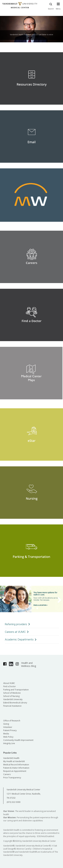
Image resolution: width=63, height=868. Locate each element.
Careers (7, 774)
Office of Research (12, 721)
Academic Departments (19, 639)
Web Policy (8, 737)
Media (6, 734)
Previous (6, 600)
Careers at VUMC (15, 632)
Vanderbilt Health (11, 758)
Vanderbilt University (13, 699)
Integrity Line (9, 743)
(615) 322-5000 (14, 802)
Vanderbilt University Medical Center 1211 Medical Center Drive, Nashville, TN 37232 (24, 794)
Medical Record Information (16, 765)
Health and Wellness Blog (29, 664)
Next (57, 600)
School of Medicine (12, 693)
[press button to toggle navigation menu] (58, 8)
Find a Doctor (10, 686)
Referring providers (16, 624)
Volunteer (8, 727)
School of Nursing (11, 696)
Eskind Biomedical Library (15, 703)
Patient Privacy (10, 730)
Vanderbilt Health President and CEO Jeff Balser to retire (32, 35)
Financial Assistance (12, 706)
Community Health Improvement (18, 740)
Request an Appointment (15, 771)
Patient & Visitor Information (16, 768)
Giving (6, 724)
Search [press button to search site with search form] (51, 6)
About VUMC (9, 683)
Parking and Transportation (16, 690)
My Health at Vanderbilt (14, 761)
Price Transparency (12, 778)
